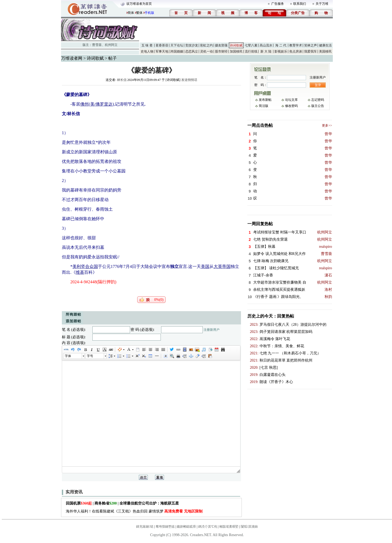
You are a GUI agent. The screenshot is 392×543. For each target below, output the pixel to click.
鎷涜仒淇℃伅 (208, 527)
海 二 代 (281, 45)
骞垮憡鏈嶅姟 (165, 527)
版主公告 (318, 106)
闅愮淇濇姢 (249, 527)
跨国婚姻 (177, 51)
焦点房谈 (296, 51)
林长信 (122, 80)
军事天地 (162, 51)
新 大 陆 (266, 51)
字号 (90, 356)
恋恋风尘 (192, 51)
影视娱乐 (281, 51)
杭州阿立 (111, 45)
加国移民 (236, 51)
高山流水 (266, 45)
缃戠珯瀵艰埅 (229, 527)
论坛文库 (291, 100)
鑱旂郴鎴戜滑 (186, 527)
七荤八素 (251, 45)
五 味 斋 (147, 45)
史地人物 (147, 51)
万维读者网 (72, 58)
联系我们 (300, 4)
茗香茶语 (162, 45)
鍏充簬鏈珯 (145, 527)
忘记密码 (318, 100)
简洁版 (264, 106)
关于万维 (322, 4)
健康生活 (325, 45)
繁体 (139, 13)
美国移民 (325, 51)
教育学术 (296, 45)
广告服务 (278, 4)
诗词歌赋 (236, 45)
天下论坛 (177, 45)
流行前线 (251, 51)
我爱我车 (311, 51)
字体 (68, 356)
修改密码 (291, 106)
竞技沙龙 (192, 45)
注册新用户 (212, 330)
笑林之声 (311, 45)
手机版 (149, 13)
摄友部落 (221, 45)
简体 (131, 13)
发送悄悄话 (189, 80)
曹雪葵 (97, 45)
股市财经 (221, 51)
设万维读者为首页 (139, 4)
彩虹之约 (206, 45)
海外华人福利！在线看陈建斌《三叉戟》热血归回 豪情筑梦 (134, 511)
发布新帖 (265, 100)
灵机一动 (206, 51)
